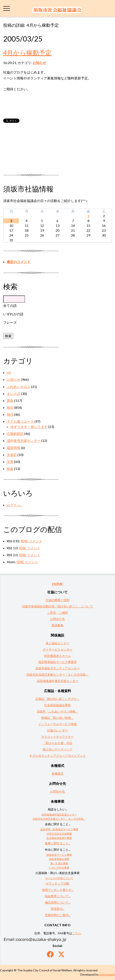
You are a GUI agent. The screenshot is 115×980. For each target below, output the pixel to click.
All (9, 372)
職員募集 (57, 625)
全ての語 (10, 305)
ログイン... (14, 505)
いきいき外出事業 (59, 868)
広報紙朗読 (15, 434)
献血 (10, 469)
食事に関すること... (58, 843)
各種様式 (57, 773)
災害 (10, 462)
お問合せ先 (57, 619)
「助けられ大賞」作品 (57, 743)
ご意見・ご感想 (57, 613)
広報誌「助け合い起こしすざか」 (57, 699)
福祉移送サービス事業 (59, 855)
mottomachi (107, 974)
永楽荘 (12, 455)
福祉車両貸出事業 (59, 859)
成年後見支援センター (24, 441)
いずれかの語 (13, 314)
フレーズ (10, 322)
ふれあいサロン (19, 387)
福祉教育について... (58, 896)
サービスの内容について (59, 878)
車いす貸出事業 (59, 863)
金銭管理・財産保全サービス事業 (59, 829)
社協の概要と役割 (57, 600)
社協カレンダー (57, 730)
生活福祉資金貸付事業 (59, 838)
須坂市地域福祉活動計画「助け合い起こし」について (57, 606)
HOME (57, 584)
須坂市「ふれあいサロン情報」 (57, 711)
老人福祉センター (57, 643)
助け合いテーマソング (57, 749)
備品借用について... (58, 902)
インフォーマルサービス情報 (57, 724)
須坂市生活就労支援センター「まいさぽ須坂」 (57, 675)
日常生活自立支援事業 (59, 834)
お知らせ (39, 63)
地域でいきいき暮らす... (58, 890)
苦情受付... (58, 909)
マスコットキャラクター (57, 737)
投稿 (24, 541)
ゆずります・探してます (29, 427)
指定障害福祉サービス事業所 (57, 662)
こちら (77, 933)
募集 (10, 400)
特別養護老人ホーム (57, 656)
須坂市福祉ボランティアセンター (57, 668)
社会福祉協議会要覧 (57, 705)
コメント (36, 541)
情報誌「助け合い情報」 (57, 718)
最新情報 (14, 448)
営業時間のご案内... (58, 915)
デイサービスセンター (57, 649)
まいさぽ (14, 394)
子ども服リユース (20, 421)
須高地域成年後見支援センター (57, 681)
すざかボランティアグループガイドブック (57, 756)
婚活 (10, 414)
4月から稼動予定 (27, 52)
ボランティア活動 (57, 883)
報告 (10, 407)
